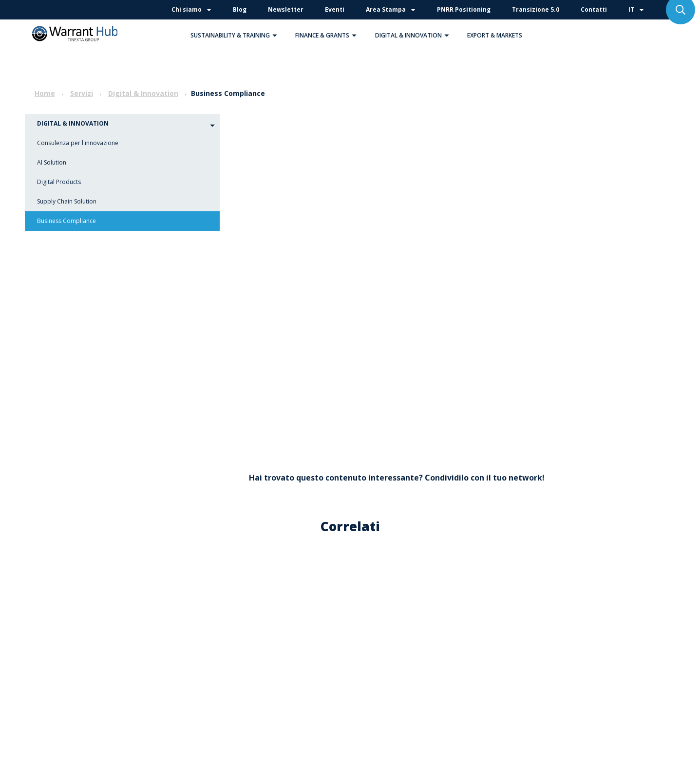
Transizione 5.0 (536, 9)
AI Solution (52, 162)
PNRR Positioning (464, 9)
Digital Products (59, 182)
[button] (275, 35)
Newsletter (286, 9)
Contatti (594, 9)
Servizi (82, 93)
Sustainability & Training (236, 35)
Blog (240, 9)
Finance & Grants (328, 35)
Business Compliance (66, 221)
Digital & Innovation (415, 35)
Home (45, 93)
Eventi (335, 9)
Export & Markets (495, 35)
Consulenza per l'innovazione (78, 143)
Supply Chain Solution (67, 201)
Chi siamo (187, 9)
